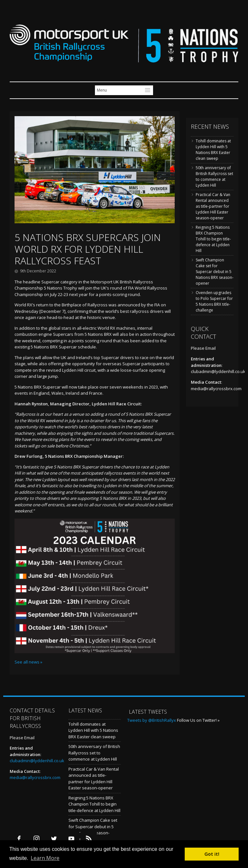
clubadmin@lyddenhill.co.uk (218, 371)
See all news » (28, 662)
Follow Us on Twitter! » (198, 720)
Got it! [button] (212, 854)
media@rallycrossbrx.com (216, 389)
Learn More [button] (45, 858)
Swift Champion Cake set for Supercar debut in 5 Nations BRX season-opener (215, 272)
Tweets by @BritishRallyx (152, 720)
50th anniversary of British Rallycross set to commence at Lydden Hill (214, 176)
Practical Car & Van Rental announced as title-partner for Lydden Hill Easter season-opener (213, 206)
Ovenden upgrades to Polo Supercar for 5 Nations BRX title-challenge (214, 301)
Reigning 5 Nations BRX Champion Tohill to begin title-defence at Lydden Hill (213, 239)
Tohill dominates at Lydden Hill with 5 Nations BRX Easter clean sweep (213, 150)
